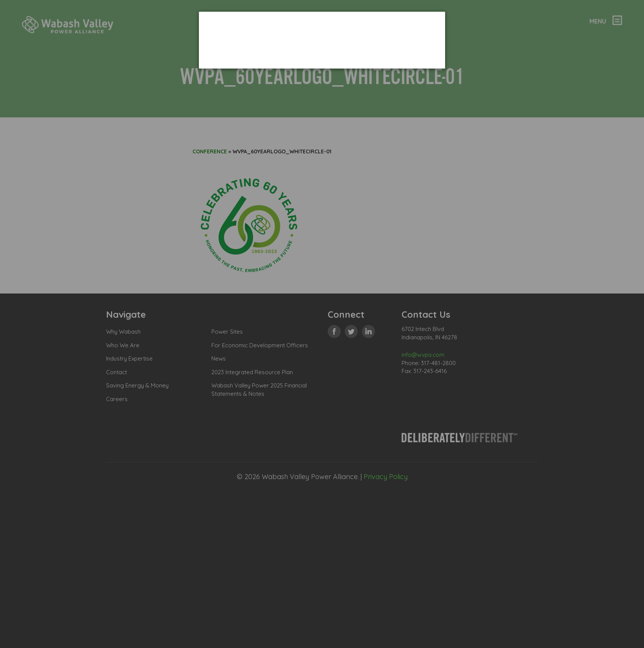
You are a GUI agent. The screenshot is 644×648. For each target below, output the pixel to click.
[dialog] (322, 40)
